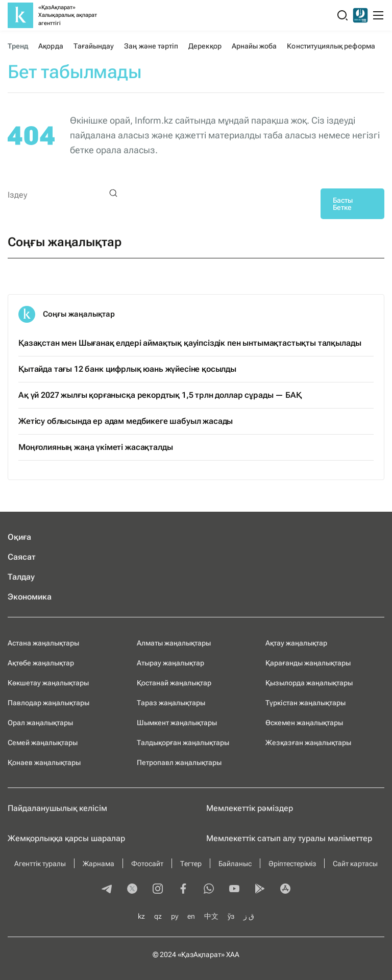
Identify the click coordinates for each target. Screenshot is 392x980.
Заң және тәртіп (151, 46)
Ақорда (51, 46)
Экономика (30, 597)
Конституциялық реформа (331, 46)
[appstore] (285, 890)
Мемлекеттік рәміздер (250, 808)
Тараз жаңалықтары (171, 703)
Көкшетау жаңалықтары (48, 683)
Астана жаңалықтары (43, 643)
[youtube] (234, 890)
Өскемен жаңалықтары (304, 723)
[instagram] (158, 890)
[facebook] (183, 890)
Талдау (21, 577)
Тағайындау (94, 46)
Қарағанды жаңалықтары (308, 663)
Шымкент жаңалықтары (177, 723)
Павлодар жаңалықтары (48, 703)
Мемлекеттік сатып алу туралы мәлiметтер (289, 838)
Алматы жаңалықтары (174, 643)
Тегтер (191, 864)
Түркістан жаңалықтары (305, 703)
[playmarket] (260, 890)
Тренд (18, 46)
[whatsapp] (209, 890)
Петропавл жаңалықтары (179, 762)
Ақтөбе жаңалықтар (41, 663)
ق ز (249, 916)
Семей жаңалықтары (43, 743)
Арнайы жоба (254, 46)
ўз (231, 916)
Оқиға (19, 537)
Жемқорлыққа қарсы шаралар (66, 838)
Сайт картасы (355, 864)
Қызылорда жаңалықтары (309, 683)
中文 (211, 916)
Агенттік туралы (40, 864)
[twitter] (132, 890)
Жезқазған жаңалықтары (308, 743)
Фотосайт (147, 864)
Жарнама (99, 864)
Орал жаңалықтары (40, 723)
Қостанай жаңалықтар (174, 683)
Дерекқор (205, 46)
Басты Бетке (343, 204)
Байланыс (235, 864)
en (191, 916)
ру (175, 916)
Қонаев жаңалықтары (44, 762)
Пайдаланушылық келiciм (57, 808)
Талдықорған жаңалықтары (183, 743)
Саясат (22, 557)
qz (158, 916)
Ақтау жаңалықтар (296, 643)
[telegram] (107, 890)
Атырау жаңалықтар (170, 663)
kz (141, 916)
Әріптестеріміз (292, 864)
